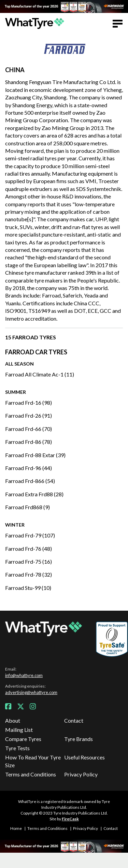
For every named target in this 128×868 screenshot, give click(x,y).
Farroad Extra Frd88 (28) (34, 494)
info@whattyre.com (24, 675)
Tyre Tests (17, 748)
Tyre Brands (79, 739)
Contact (74, 720)
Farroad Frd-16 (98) (29, 403)
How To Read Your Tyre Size (33, 761)
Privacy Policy (81, 774)
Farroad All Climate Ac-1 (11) (40, 374)
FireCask (70, 819)
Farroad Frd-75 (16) (29, 561)
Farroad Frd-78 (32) (29, 574)
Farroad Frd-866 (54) (30, 481)
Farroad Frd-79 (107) (30, 535)
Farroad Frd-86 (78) (29, 442)
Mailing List (19, 730)
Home (16, 828)
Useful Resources (84, 757)
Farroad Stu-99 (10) (28, 588)
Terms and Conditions (31, 774)
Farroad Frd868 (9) (27, 507)
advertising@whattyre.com (31, 692)
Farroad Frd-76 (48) (29, 549)
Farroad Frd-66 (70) (29, 429)
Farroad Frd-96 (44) (29, 468)
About (13, 720)
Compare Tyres (23, 739)
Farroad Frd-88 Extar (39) (35, 455)
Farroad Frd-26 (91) (29, 415)
